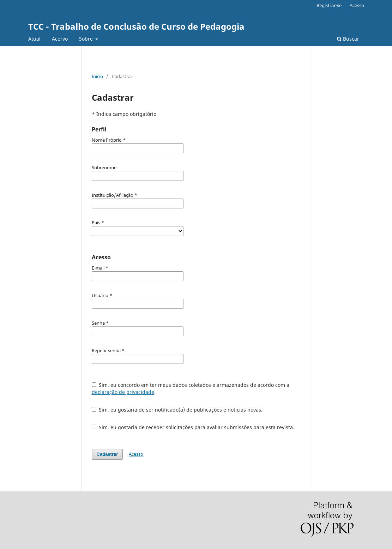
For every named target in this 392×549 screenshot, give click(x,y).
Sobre (87, 39)
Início (97, 76)
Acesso (357, 5)
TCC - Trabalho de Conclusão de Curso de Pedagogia (136, 26)
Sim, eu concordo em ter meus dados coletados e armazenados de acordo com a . (191, 388)
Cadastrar (107, 454)
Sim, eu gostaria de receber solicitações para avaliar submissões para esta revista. (193, 427)
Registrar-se (329, 5)
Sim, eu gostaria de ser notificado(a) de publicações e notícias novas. (177, 410)
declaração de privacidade (123, 392)
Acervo (60, 39)
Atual (34, 39)
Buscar (348, 39)
